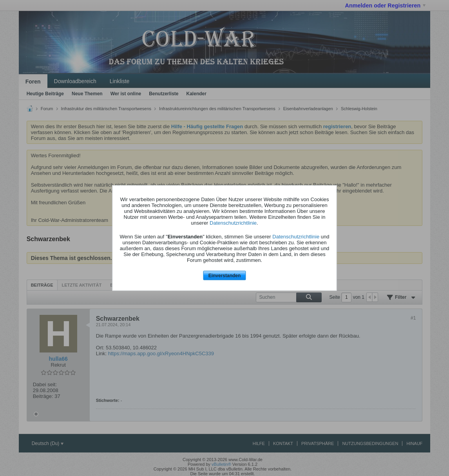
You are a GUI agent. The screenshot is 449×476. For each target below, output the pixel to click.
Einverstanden (225, 275)
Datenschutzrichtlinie (233, 223)
